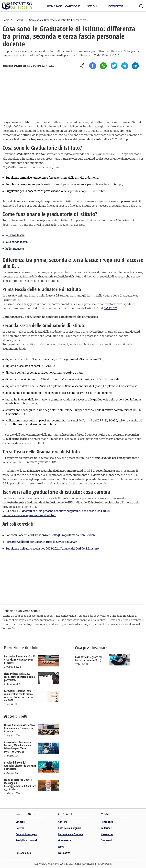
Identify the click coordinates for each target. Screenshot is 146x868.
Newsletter (115, 6)
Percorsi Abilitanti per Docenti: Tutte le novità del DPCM (41, 542)
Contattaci (106, 840)
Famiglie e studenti (26, 840)
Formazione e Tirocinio (71, 834)
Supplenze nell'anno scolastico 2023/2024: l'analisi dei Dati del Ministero (52, 548)
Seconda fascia (18, 242)
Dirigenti (21, 822)
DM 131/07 (110, 308)
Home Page (55, 6)
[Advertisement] (73, 96)
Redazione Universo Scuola (16, 66)
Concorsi (63, 822)
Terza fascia (16, 249)
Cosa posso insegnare (70, 828)
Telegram (125, 66)
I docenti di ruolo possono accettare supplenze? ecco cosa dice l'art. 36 (66, 511)
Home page (107, 822)
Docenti (20, 828)
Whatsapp (103, 66)
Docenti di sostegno (26, 834)
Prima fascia (16, 235)
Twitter (114, 66)
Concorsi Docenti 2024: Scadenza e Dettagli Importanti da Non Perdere (51, 535)
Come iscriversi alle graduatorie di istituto (29, 515)
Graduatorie (65, 840)
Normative (64, 853)
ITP (17, 847)
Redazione (106, 828)
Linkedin (135, 66)
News (61, 847)
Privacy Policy (104, 864)
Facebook (93, 66)
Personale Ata (23, 853)
